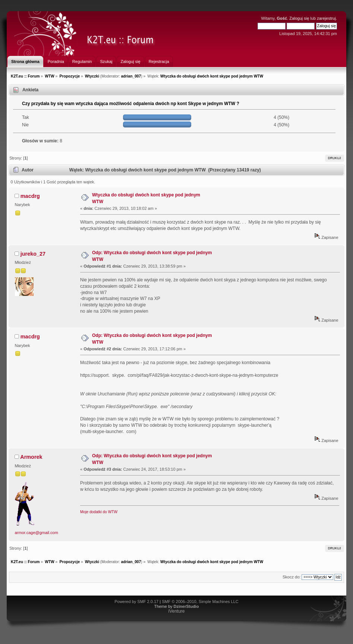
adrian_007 (131, 76)
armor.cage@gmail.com (37, 533)
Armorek (31, 457)
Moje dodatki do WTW (99, 512)
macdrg (30, 196)
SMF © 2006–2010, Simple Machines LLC (200, 602)
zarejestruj (326, 18)
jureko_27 (33, 254)
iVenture (176, 611)
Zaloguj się (299, 18)
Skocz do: (291, 577)
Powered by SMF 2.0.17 (136, 602)
